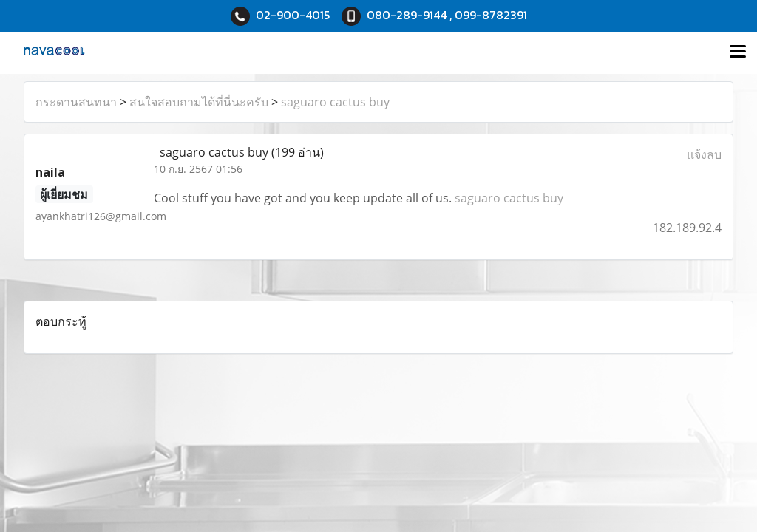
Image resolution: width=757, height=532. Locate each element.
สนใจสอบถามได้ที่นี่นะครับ (199, 102)
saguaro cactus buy (335, 102)
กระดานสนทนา (76, 102)
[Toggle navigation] (738, 52)
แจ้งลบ (704, 154)
